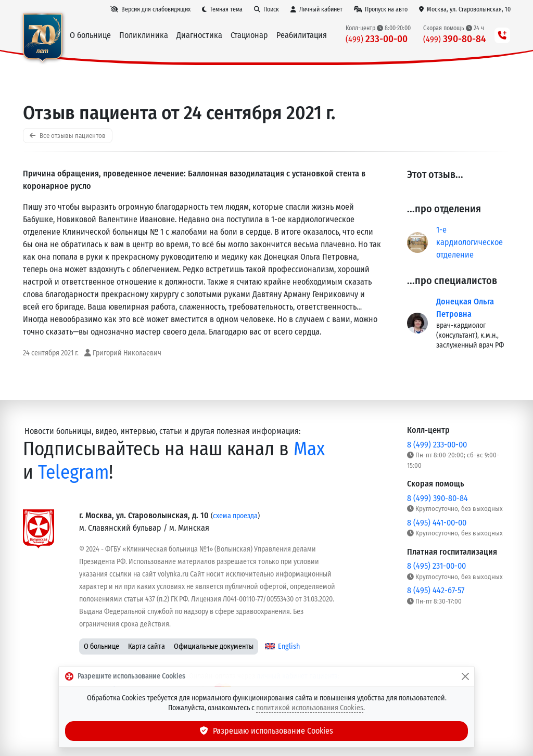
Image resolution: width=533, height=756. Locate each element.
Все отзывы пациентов (68, 136)
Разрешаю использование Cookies (266, 731)
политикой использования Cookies (310, 708)
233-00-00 (377, 39)
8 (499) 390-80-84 (437, 498)
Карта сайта (147, 646)
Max (309, 449)
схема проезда (235, 516)
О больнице (101, 646)
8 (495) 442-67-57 (436, 590)
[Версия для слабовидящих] (150, 9)
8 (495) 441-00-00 (437, 523)
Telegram (73, 472)
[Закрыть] (465, 676)
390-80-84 (455, 39)
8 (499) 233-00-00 (437, 445)
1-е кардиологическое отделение (469, 242)
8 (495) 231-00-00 (436, 566)
